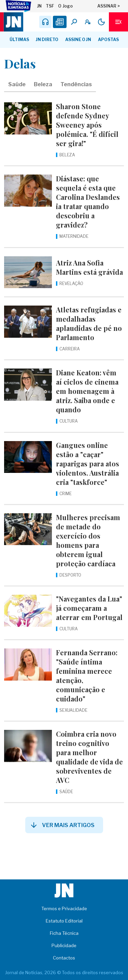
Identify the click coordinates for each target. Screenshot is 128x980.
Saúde (17, 84)
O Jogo (65, 6)
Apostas (108, 40)
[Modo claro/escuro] (101, 22)
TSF (50, 6)
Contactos (64, 958)
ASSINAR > (109, 6)
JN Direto (47, 40)
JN (39, 6)
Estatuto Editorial (64, 921)
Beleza (43, 84)
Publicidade (64, 945)
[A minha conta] (88, 22)
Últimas (19, 40)
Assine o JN (78, 40)
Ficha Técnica (64, 933)
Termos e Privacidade (64, 908)
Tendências (76, 84)
